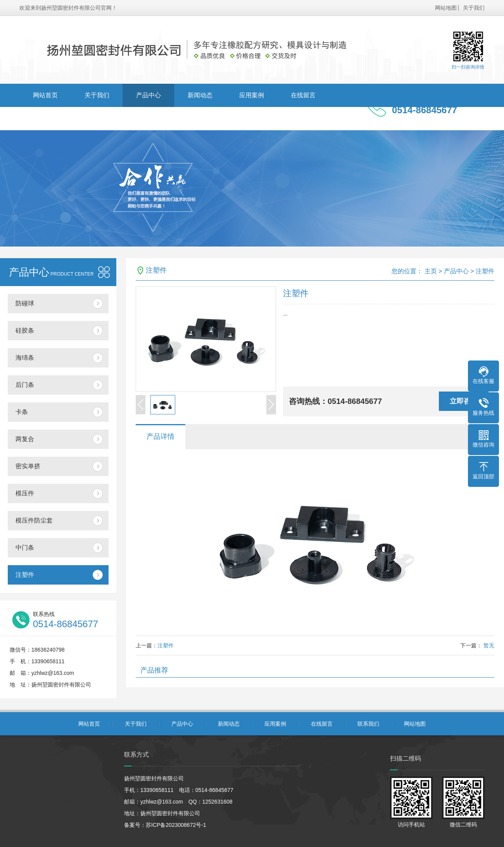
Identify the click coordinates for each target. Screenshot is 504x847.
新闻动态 (200, 95)
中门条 (25, 548)
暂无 (488, 645)
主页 (431, 271)
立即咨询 (464, 401)
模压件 (25, 493)
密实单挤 (28, 466)
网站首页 (45, 95)
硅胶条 (25, 330)
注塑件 (25, 575)
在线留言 (303, 95)
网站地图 (446, 8)
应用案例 (252, 95)
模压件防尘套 (34, 520)
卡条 (22, 412)
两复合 (25, 439)
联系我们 (45, 118)
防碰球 (25, 303)
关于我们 (474, 8)
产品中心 (148, 95)
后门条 (25, 385)
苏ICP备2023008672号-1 (176, 825)
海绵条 (25, 358)
